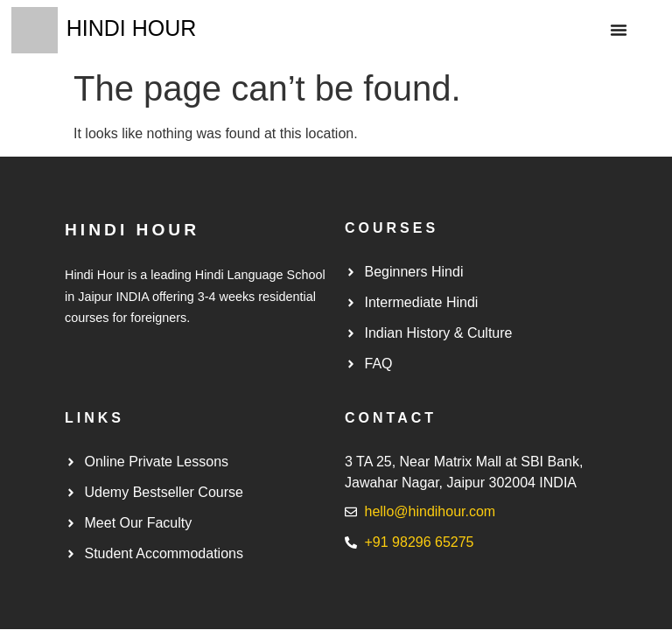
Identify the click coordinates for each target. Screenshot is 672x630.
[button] (619, 30)
